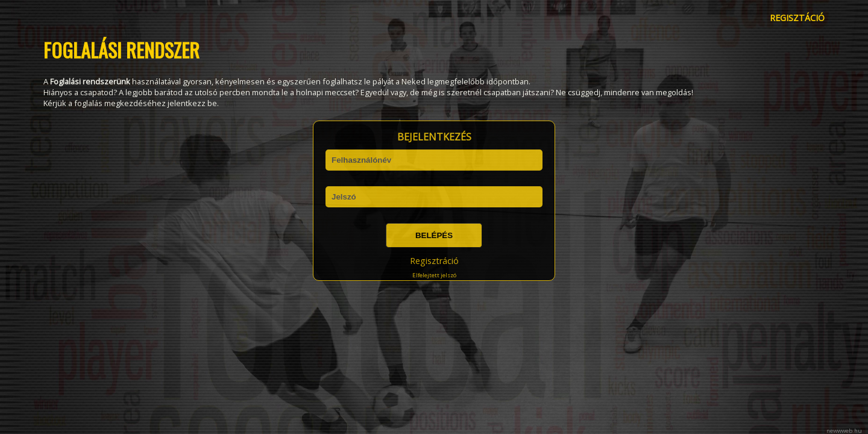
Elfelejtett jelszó (434, 275)
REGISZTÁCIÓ (797, 18)
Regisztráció (434, 261)
